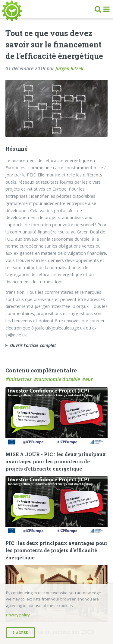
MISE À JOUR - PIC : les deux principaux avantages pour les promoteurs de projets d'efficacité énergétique (56, 461)
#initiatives (20, 379)
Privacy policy (18, 615)
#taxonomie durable (58, 379)
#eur (88, 379)
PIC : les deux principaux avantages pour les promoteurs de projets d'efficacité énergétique (56, 550)
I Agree (20, 633)
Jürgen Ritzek (69, 68)
